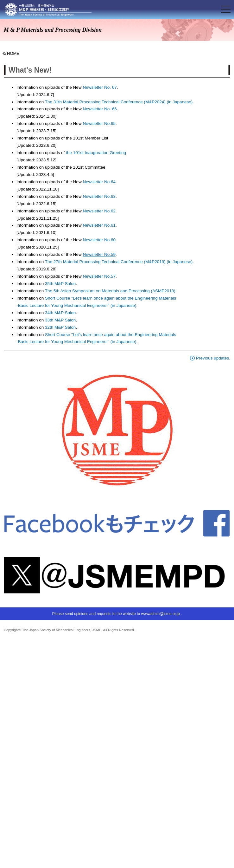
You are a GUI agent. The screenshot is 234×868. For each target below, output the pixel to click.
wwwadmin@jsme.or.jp (160, 614)
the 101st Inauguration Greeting (95, 153)
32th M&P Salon (60, 327)
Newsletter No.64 (99, 182)
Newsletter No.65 (99, 123)
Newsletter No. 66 (100, 109)
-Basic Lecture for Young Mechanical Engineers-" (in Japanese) (76, 305)
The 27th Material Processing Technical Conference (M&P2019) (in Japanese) (119, 262)
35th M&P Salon (60, 284)
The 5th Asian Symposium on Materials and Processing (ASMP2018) (110, 291)
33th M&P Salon (60, 320)
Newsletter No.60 (99, 240)
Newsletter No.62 (99, 211)
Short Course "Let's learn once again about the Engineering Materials (111, 298)
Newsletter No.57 (99, 276)
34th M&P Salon (60, 313)
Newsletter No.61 (99, 225)
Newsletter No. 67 (100, 87)
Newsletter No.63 (99, 196)
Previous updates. (210, 358)
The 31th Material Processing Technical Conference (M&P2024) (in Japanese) (119, 102)
